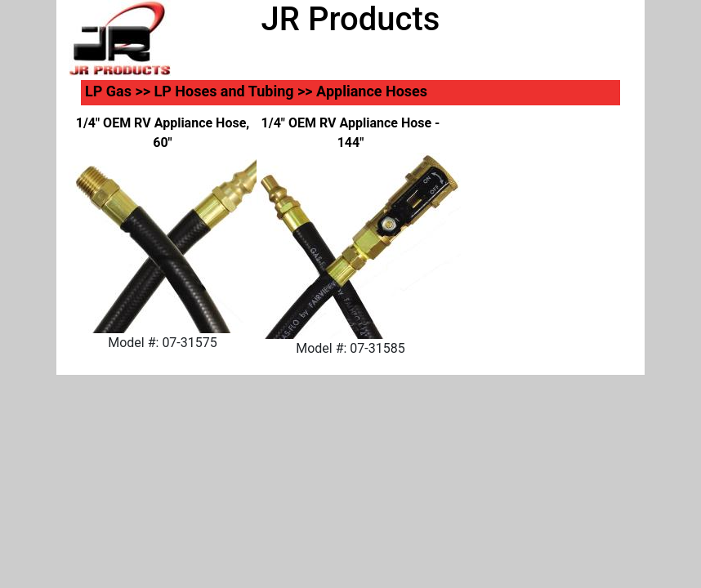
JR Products (351, 19)
